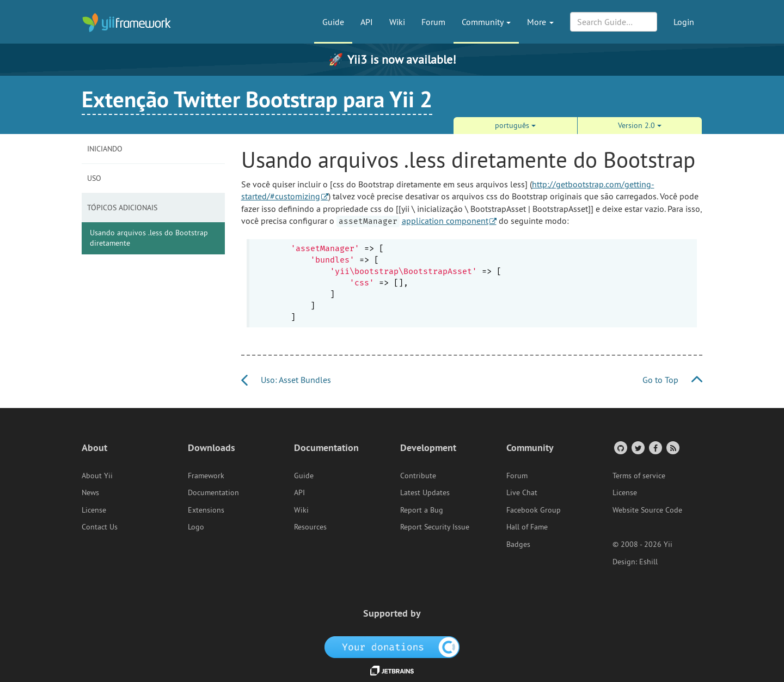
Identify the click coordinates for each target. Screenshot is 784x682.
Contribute (418, 476)
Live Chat (522, 492)
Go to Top (672, 380)
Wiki (397, 22)
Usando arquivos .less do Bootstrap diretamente (149, 238)
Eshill (648, 562)
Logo (196, 527)
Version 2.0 (640, 125)
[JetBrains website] (392, 669)
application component (445, 221)
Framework (206, 476)
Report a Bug (422, 510)
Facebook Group (534, 510)
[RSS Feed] (672, 447)
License (94, 510)
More (540, 22)
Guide (333, 22)
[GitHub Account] (620, 447)
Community (486, 22)
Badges (518, 544)
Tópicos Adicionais (122, 208)
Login (684, 22)
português (515, 125)
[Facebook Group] (655, 447)
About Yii (97, 476)
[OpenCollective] (392, 647)
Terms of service (639, 476)
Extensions (206, 510)
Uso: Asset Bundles (286, 380)
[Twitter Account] (637, 447)
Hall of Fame (527, 527)
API (367, 22)
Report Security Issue (435, 527)
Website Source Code (647, 510)
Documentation (213, 492)
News (90, 492)
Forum (433, 22)
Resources (310, 527)
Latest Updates (425, 492)
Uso (94, 178)
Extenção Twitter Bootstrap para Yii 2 (257, 99)
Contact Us (100, 527)
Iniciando (105, 149)
